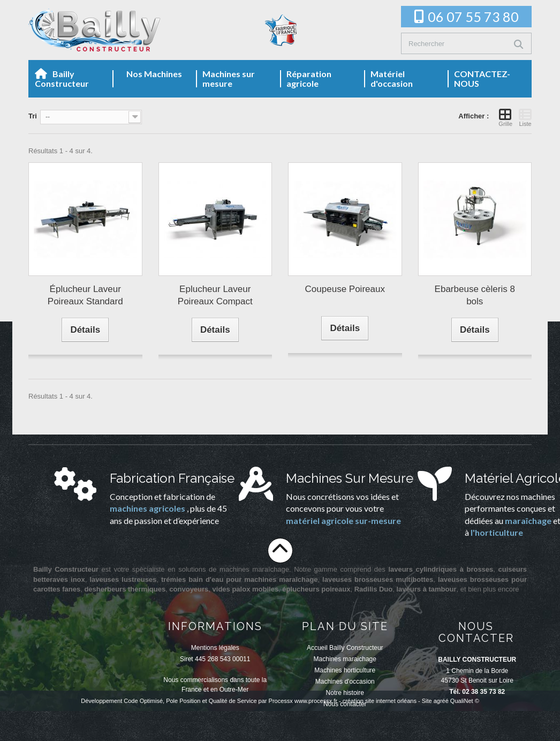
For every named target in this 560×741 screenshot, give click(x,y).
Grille (505, 117)
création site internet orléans (380, 731)
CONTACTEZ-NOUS (482, 78)
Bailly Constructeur (62, 78)
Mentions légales (215, 648)
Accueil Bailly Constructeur (345, 648)
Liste (525, 117)
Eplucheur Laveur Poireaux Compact (215, 295)
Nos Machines (154, 74)
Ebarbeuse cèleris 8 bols (475, 295)
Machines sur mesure (229, 78)
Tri (33, 116)
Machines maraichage (345, 659)
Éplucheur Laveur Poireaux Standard (85, 295)
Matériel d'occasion (392, 78)
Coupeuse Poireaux (345, 289)
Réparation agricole (309, 78)
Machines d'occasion (345, 682)
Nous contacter (345, 704)
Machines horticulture (345, 670)
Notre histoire (345, 693)
